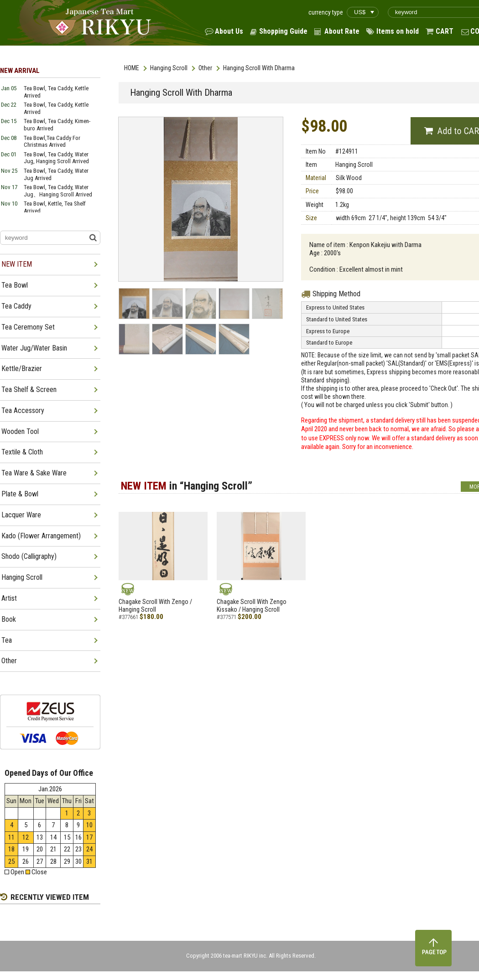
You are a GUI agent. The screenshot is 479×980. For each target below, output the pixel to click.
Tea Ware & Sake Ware (34, 473)
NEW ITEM (17, 264)
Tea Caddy (16, 306)
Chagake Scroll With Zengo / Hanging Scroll (155, 606)
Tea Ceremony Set (28, 327)
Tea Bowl (15, 285)
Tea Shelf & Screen (29, 389)
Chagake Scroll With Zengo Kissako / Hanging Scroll (252, 606)
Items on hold (398, 31)
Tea (7, 640)
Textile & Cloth (22, 452)
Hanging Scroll (169, 68)
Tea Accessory (23, 410)
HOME (132, 68)
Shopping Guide (283, 31)
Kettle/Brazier (22, 369)
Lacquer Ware (21, 515)
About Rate (342, 31)
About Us (229, 31)
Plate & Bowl (20, 494)
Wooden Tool (20, 431)
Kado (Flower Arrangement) (41, 536)
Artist (9, 598)
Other (205, 68)
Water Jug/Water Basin (34, 348)
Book (9, 619)
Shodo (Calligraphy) (29, 556)
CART (445, 31)
